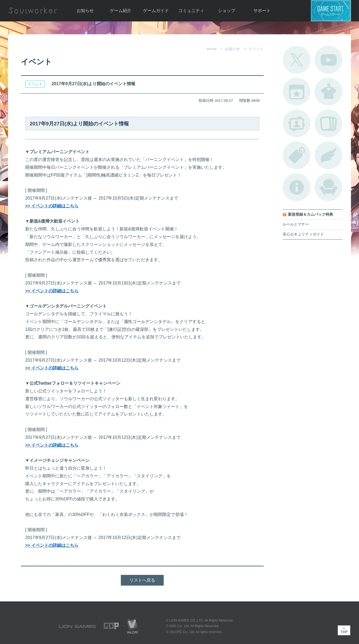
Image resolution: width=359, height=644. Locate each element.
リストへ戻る (142, 580)
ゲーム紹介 (121, 11)
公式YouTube (328, 60)
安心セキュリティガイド (303, 234)
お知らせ (85, 11)
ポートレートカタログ (297, 123)
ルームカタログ (328, 187)
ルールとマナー (296, 224)
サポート (262, 11)
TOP (344, 630)
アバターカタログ (328, 92)
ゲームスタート (331, 11)
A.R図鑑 (328, 123)
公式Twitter (297, 60)
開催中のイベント (297, 92)
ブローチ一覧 (328, 155)
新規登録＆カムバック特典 (311, 214)
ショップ (227, 11)
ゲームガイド (156, 11)
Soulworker (33, 11)
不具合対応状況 (297, 187)
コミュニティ (191, 11)
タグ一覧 (297, 155)
